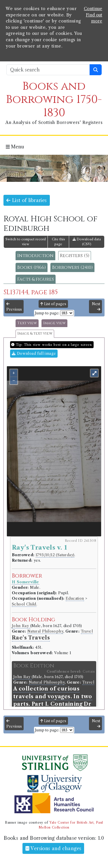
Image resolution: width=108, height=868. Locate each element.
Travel (87, 631)
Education (75, 598)
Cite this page (58, 242)
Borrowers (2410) (72, 267)
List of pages (53, 304)
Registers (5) (75, 256)
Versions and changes (53, 848)
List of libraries (27, 200)
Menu (15, 147)
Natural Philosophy (45, 631)
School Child (24, 604)
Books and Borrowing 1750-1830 (54, 100)
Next (96, 307)
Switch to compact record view (26, 242)
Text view (27, 323)
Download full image (34, 353)
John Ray (21, 626)
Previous (14, 307)
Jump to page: (47, 313)
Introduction (35, 256)
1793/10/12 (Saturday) (55, 555)
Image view (54, 323)
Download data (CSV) (87, 242)
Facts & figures (36, 279)
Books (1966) (32, 267)
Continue (93, 9)
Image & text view (35, 334)
